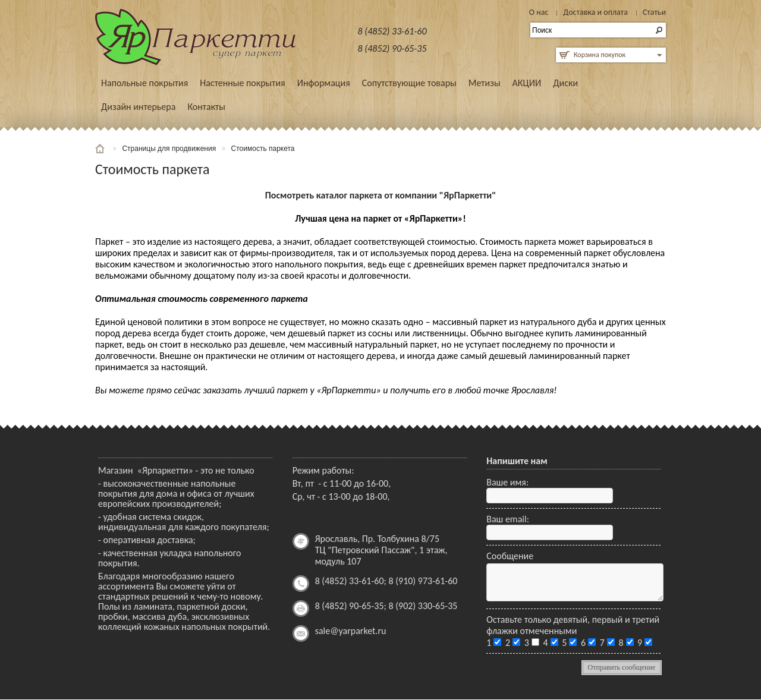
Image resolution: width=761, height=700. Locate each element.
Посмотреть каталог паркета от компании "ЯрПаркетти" (381, 195)
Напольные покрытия (144, 83)
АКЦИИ (527, 83)
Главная (101, 149)
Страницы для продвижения (169, 149)
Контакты (206, 107)
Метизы (485, 83)
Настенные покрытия (242, 83)
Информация (324, 83)
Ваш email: (508, 519)
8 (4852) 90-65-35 (392, 48)
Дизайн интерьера (138, 107)
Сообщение (510, 556)
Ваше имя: (507, 482)
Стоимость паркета (263, 149)
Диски (565, 83)
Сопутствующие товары (409, 83)
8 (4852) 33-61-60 (392, 31)
